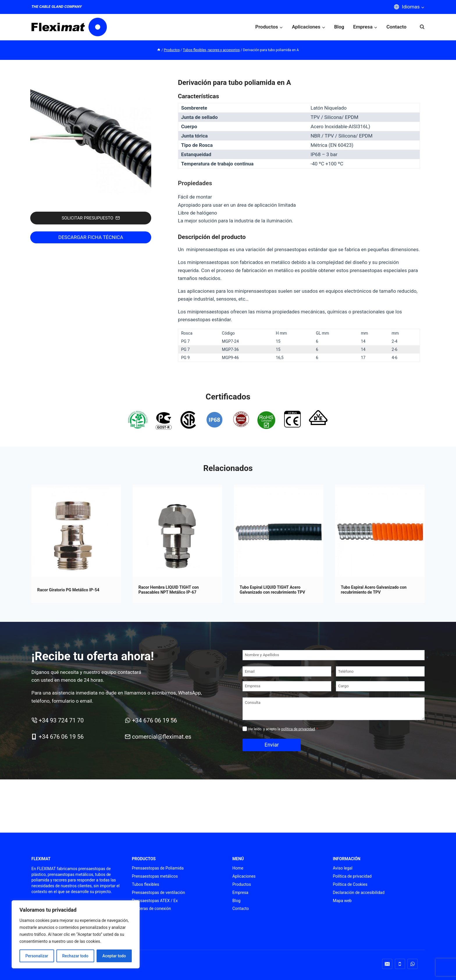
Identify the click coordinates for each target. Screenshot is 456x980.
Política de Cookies (350, 884)
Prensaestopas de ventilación (159, 892)
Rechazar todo (75, 956)
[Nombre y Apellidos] (334, 663)
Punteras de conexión (152, 908)
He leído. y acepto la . (283, 737)
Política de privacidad (352, 876)
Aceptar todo (114, 956)
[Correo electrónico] (387, 964)
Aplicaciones (244, 876)
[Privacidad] (245, 737)
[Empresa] (287, 694)
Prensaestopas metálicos (155, 876)
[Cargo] (380, 694)
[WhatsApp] (413, 964)
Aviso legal (343, 868)
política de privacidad (298, 737)
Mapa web (342, 901)
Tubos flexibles (146, 884)
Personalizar (37, 956)
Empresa (240, 892)
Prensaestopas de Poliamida (158, 868)
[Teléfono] (380, 680)
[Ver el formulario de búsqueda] (419, 27)
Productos (242, 884)
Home (238, 868)
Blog (339, 27)
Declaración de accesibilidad (359, 892)
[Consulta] (334, 717)
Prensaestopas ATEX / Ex (155, 901)
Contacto (397, 27)
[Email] (287, 680)
